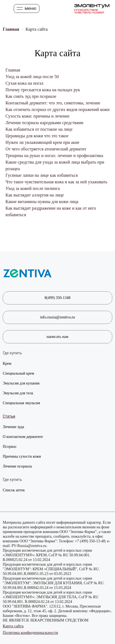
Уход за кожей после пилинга (33, 188)
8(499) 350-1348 (58, 298)
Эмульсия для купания (21, 383)
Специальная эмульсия (21, 403)
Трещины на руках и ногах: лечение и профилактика (54, 156)
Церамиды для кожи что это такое (37, 136)
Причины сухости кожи (22, 456)
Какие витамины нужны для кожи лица (42, 202)
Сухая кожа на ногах (25, 83)
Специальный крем (18, 373)
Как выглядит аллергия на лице (35, 195)
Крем (7, 364)
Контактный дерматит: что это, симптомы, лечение (53, 103)
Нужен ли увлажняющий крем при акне (42, 142)
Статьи (9, 416)
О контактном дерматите (23, 437)
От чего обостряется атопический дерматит (46, 149)
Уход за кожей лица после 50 (32, 77)
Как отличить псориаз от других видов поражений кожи (58, 109)
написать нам (57, 337)
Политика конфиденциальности (30, 632)
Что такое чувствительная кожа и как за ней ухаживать (56, 182)
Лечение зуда (13, 427)
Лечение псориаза (17, 466)
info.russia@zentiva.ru (57, 317)
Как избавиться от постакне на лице (39, 129)
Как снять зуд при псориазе (31, 96)
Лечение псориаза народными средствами (44, 123)
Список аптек (14, 490)
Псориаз (10, 447)
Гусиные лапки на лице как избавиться (42, 175)
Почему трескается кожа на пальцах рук (43, 90)
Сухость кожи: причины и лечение (38, 116)
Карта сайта (13, 626)
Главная (13, 70)
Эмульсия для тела (18, 393)
